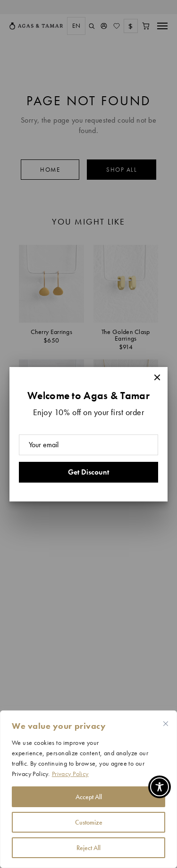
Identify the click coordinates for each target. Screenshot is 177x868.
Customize (89, 822)
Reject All (88, 848)
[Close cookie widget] (166, 724)
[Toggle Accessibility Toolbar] (160, 787)
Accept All (89, 797)
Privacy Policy (70, 774)
